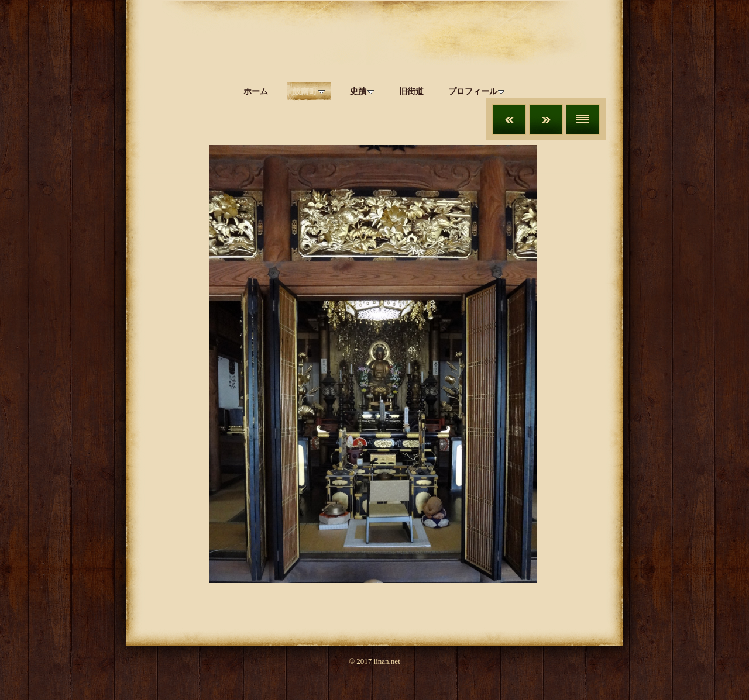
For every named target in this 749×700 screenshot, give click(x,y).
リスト (583, 119)
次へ (546, 119)
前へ (509, 119)
